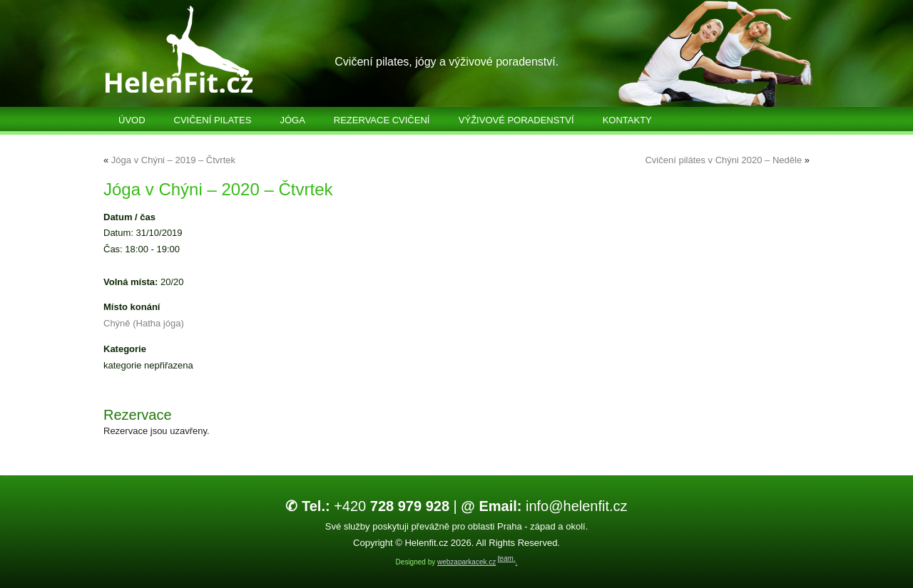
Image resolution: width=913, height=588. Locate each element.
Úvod (132, 120)
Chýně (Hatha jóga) (144, 323)
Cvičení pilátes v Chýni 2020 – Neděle (723, 160)
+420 (367, 506)
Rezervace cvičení (382, 120)
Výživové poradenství (516, 120)
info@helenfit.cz (544, 506)
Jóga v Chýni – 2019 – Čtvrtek (173, 160)
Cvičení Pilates (213, 120)
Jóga (292, 120)
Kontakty (627, 120)
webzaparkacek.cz (466, 562)
